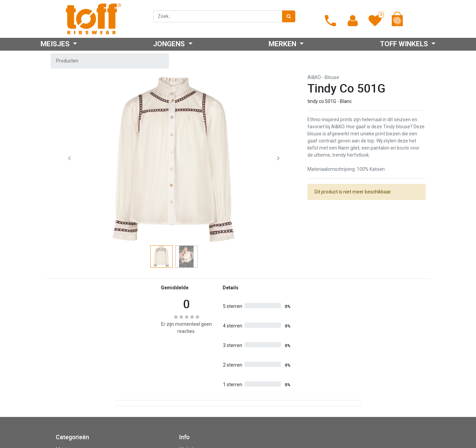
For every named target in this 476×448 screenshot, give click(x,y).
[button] (70, 158)
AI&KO (314, 77)
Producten (67, 61)
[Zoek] (289, 16)
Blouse (332, 77)
